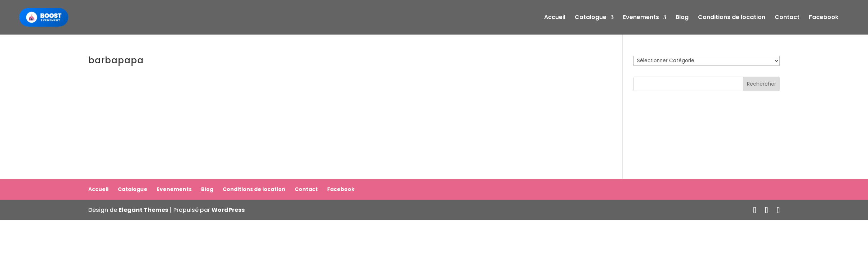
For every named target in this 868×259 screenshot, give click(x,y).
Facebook (824, 18)
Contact (787, 18)
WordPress (228, 210)
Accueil (555, 18)
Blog (682, 18)
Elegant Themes (143, 210)
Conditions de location (732, 18)
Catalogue (591, 18)
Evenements (641, 18)
